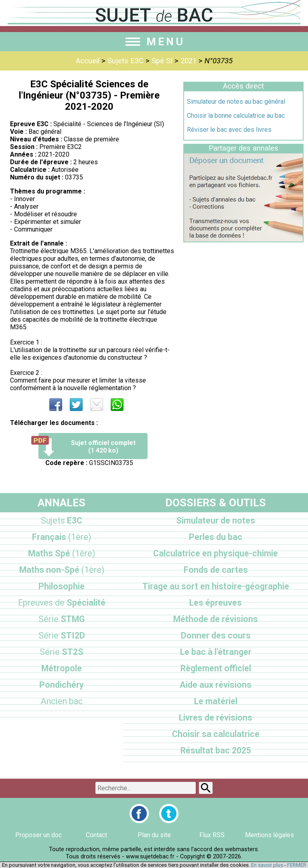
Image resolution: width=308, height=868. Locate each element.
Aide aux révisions (216, 685)
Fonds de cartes (216, 570)
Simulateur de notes (216, 521)
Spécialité (62, 603)
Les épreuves (216, 603)
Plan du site (154, 835)
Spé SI (162, 61)
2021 (188, 61)
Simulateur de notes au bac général (236, 102)
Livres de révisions (216, 718)
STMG (62, 619)
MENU (154, 42)
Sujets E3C (126, 61)
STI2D (62, 635)
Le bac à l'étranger (216, 652)
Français (62, 537)
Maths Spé (62, 553)
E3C (62, 521)
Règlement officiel (216, 668)
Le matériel (216, 701)
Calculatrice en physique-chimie (216, 553)
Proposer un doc (38, 835)
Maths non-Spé (62, 570)
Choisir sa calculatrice (216, 734)
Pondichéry (62, 685)
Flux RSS (212, 835)
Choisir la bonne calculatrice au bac (236, 116)
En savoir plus (267, 865)
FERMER (297, 865)
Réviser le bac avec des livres (229, 130)
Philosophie (62, 586)
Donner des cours (216, 635)
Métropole (62, 668)
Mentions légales (269, 835)
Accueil (88, 61)
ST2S (62, 652)
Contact (96, 835)
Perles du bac (216, 537)
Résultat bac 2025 (216, 750)
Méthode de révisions (216, 619)
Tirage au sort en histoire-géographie (216, 586)
